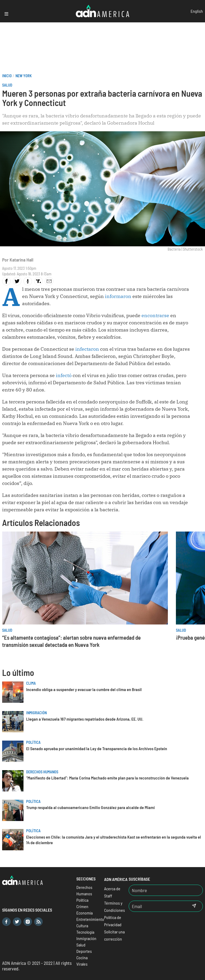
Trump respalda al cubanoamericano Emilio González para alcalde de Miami (90, 807)
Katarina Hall (21, 260)
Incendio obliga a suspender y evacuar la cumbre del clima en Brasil (84, 689)
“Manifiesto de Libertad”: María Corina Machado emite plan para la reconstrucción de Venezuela (107, 778)
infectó (64, 375)
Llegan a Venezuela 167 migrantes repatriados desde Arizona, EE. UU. (85, 719)
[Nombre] (166, 890)
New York (24, 76)
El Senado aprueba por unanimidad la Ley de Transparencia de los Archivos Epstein (97, 748)
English (197, 11)
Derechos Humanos (42, 772)
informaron (118, 296)
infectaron (88, 349)
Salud (7, 85)
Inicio (7, 76)
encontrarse (156, 315)
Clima (31, 683)
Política (33, 742)
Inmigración (36, 713)
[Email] (157, 906)
